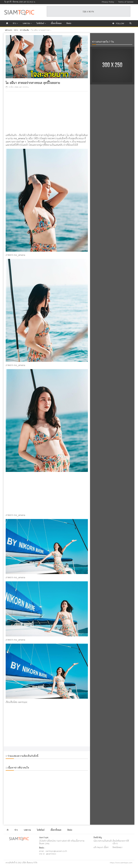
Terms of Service (126, 2)
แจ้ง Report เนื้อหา (101, 847)
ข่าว (15, 23)
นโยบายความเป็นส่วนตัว (103, 841)
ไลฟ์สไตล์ (41, 23)
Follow (118, 24)
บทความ (27, 23)
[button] (130, 23)
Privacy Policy (108, 2)
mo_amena (19, 139)
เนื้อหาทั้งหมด (56, 23)
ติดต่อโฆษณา (118, 847)
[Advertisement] (47, 113)
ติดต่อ (69, 23)
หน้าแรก (8, 30)
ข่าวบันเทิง (25, 30)
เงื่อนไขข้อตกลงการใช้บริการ (121, 842)
